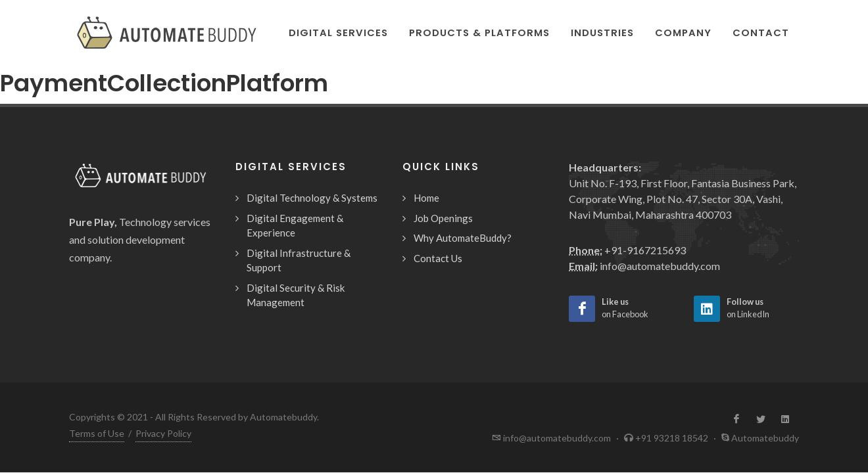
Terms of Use (97, 433)
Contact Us (438, 258)
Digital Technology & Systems (312, 198)
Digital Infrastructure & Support (299, 260)
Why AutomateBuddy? (463, 238)
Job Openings (443, 218)
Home (426, 198)
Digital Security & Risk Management (296, 295)
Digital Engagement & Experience (295, 226)
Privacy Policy (163, 433)
